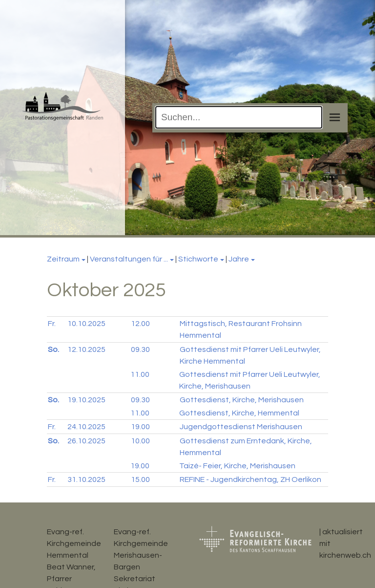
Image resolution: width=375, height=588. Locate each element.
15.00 (140, 479)
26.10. (86, 441)
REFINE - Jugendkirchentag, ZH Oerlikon (250, 479)
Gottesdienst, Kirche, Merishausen (242, 400)
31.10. (86, 479)
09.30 (140, 349)
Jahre (239, 259)
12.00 (140, 324)
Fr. (52, 324)
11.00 (140, 374)
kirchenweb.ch (345, 555)
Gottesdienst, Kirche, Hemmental (239, 413)
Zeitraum (63, 259)
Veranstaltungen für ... (129, 259)
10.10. (86, 324)
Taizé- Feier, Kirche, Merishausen (237, 466)
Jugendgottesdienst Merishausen (241, 427)
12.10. (86, 349)
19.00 (140, 427)
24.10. (86, 427)
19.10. (86, 400)
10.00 (140, 441)
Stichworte (198, 259)
